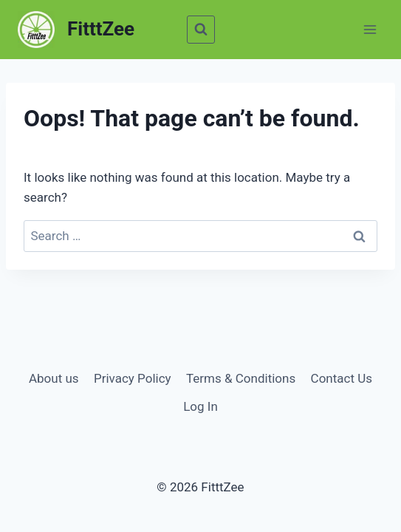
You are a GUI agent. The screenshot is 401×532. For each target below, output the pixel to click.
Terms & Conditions (241, 378)
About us (54, 378)
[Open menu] (370, 29)
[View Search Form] (201, 30)
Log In (200, 406)
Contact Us (342, 378)
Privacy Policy (133, 378)
